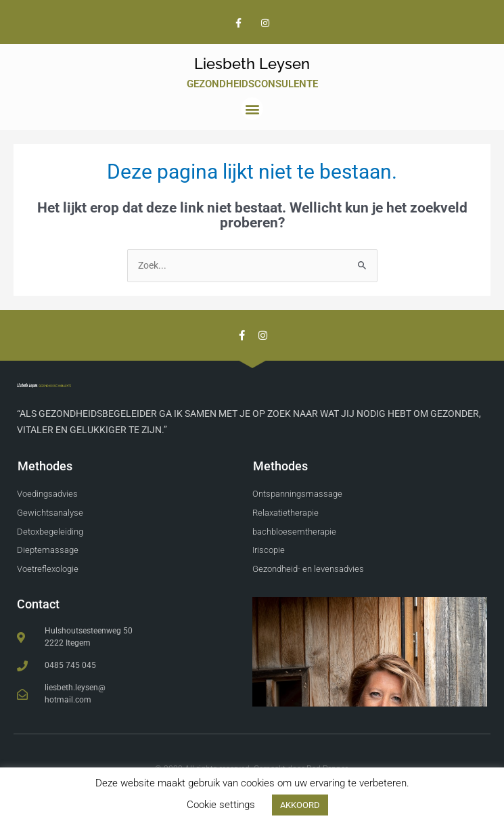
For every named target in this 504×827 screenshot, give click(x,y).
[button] (252, 109)
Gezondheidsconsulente (252, 84)
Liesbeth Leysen (252, 64)
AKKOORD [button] (300, 805)
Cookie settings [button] (221, 805)
